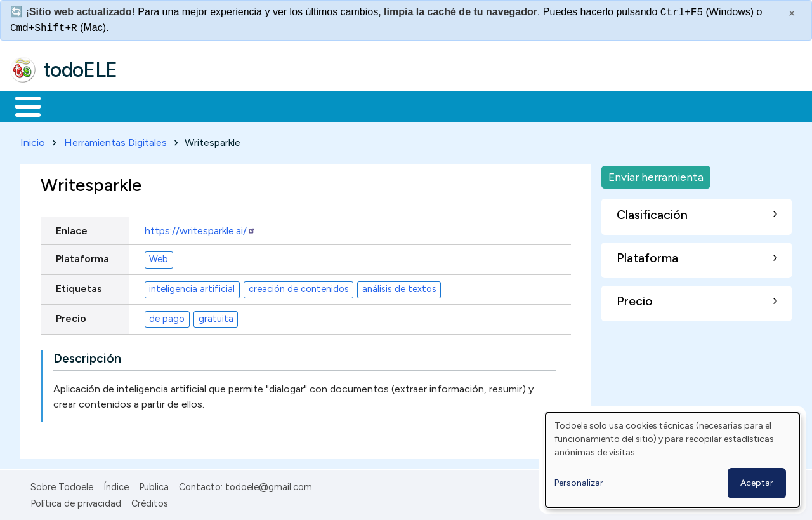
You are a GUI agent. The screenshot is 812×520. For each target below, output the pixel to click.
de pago (167, 317)
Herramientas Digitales (115, 140)
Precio (71, 316)
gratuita (216, 317)
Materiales (71, 105)
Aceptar (757, 483)
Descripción (87, 356)
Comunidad (464, 105)
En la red (300, 105)
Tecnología (379, 105)
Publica (154, 484)
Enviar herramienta (656, 174)
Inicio (21, 105)
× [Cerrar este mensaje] (792, 13)
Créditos (150, 502)
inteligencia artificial (192, 287)
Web (159, 257)
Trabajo (229, 105)
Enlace (72, 228)
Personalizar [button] (579, 483)
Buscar (521, 105)
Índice (116, 484)
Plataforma (82, 256)
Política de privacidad (76, 502)
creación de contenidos (299, 287)
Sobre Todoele (62, 484)
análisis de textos (399, 287)
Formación (153, 105)
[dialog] (672, 460)
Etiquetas (79, 286)
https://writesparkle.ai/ (200, 228)
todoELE (80, 70)
